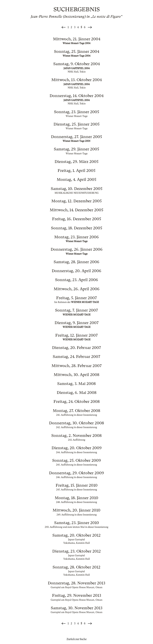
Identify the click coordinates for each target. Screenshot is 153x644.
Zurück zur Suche (77, 639)
